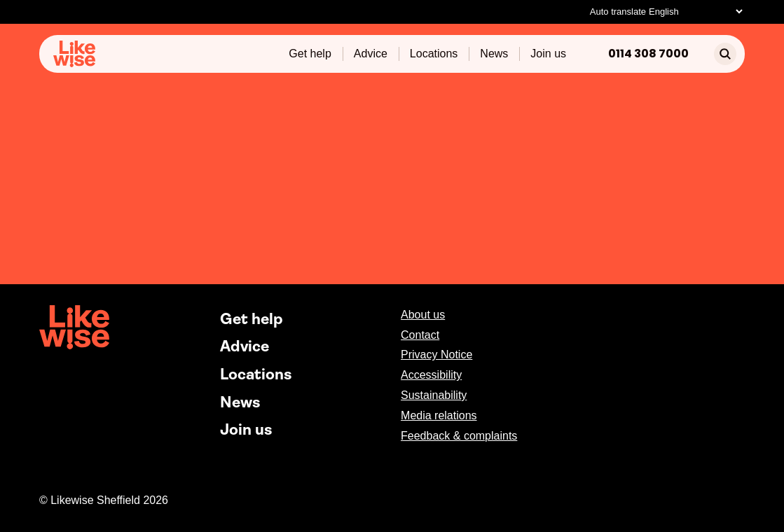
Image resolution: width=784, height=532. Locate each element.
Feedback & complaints (459, 436)
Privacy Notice (436, 355)
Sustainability (434, 395)
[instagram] (728, 315)
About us (423, 315)
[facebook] (700, 315)
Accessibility (431, 375)
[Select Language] (695, 12)
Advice (371, 54)
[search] (725, 54)
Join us (548, 54)
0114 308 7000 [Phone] (648, 54)
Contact (420, 335)
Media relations (439, 415)
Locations (434, 54)
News (494, 54)
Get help (310, 54)
